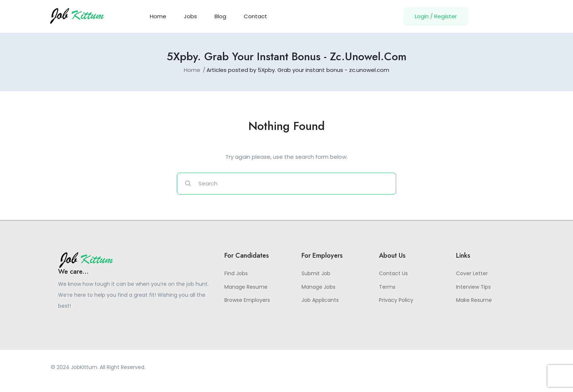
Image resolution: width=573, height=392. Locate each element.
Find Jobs (236, 273)
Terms (387, 287)
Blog (220, 16)
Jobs (190, 16)
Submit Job (316, 273)
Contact (255, 16)
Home (158, 16)
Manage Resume (246, 287)
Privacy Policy (396, 300)
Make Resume (474, 300)
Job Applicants (320, 300)
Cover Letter (472, 273)
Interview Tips (473, 287)
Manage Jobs (318, 287)
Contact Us (393, 273)
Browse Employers (247, 300)
